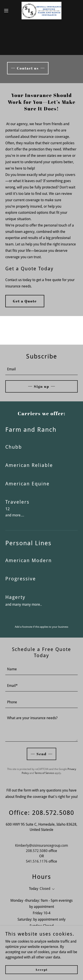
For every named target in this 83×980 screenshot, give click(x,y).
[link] (41, 11)
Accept (41, 970)
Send (41, 754)
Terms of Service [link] (44, 773)
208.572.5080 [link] (37, 851)
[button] (8, 11)
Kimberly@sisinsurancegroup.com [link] (41, 846)
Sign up (41, 386)
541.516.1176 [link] (37, 861)
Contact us (28, 68)
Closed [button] (45, 889)
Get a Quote (25, 301)
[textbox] (41, 369)
